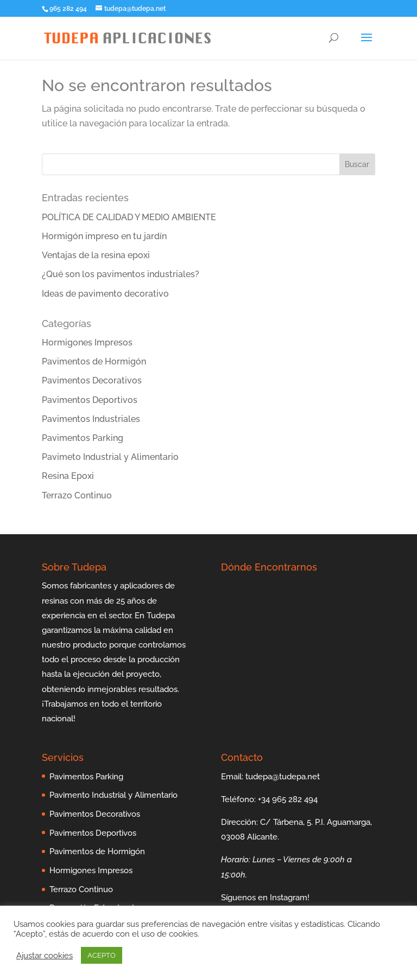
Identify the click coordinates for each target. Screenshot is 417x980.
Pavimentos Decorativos (92, 380)
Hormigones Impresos (87, 342)
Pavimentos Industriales (91, 419)
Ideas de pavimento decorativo (105, 294)
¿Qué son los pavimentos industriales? (121, 274)
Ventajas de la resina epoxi (96, 255)
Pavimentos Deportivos (90, 400)
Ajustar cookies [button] (45, 955)
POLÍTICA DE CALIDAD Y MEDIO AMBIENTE (129, 217)
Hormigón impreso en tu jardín (104, 236)
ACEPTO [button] (102, 955)
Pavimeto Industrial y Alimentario (110, 457)
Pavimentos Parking (83, 438)
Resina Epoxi (68, 476)
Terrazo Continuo (77, 495)
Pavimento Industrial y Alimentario (113, 795)
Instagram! (290, 898)
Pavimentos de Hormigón (94, 361)
